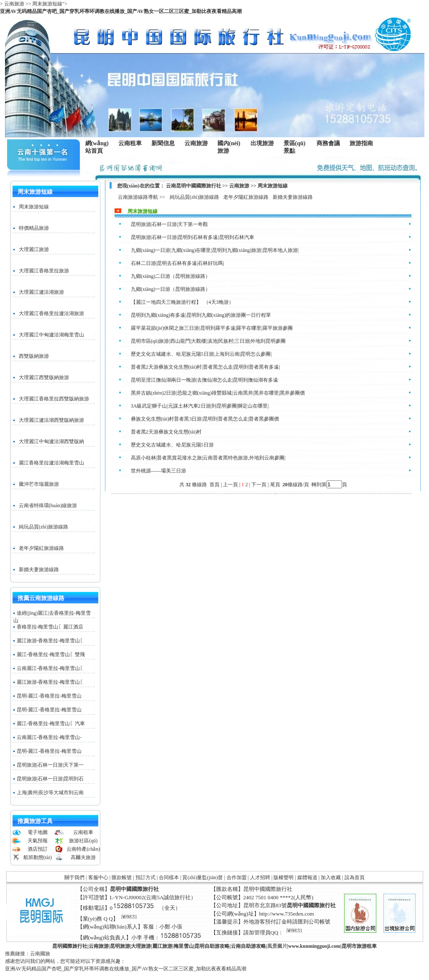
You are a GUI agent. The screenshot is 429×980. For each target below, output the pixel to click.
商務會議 (328, 144)
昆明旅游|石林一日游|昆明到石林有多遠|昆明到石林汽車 (193, 237)
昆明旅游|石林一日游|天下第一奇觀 (170, 224)
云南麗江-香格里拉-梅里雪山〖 (51, 668)
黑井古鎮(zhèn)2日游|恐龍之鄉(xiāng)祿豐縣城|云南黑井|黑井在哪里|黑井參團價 (218, 393)
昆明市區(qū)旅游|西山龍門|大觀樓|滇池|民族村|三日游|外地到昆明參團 (208, 341)
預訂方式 (146, 877)
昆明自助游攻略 (212, 946)
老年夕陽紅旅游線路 (41, 548)
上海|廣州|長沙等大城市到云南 (50, 793)
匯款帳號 (122, 877)
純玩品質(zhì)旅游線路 (44, 527)
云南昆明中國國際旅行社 (194, 186)
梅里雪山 (184, 946)
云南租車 (130, 143)
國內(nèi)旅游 (231, 147)
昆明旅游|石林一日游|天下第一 (50, 765)
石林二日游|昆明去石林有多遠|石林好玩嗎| (177, 263)
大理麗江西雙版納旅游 (44, 377)
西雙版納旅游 (34, 356)
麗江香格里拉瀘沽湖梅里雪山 (51, 463)
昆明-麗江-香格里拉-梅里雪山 (49, 696)
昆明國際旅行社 (70, 946)
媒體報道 (307, 877)
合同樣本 (169, 877)
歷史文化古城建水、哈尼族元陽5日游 (172, 445)
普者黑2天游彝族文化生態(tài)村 (166, 432)
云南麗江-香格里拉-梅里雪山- (49, 737)
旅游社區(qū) (83, 841)
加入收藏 (331, 877)
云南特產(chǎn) (83, 849)
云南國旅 (40, 954)
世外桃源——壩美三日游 (158, 471)
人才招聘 (260, 877)
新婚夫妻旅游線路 (39, 570)
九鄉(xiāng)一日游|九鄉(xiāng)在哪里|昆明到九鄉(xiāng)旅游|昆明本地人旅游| (215, 250)
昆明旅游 (120, 946)
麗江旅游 (162, 946)
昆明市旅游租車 (359, 946)
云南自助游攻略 (248, 946)
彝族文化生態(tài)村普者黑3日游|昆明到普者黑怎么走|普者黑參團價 (205, 419)
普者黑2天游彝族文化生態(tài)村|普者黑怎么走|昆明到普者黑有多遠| (206, 367)
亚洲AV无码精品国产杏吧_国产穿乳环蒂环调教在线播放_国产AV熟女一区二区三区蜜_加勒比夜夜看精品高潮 (121, 11)
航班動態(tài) (38, 857)
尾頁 (276, 485)
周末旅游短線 (34, 207)
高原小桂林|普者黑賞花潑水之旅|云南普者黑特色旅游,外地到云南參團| (208, 458)
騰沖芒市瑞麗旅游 (39, 484)
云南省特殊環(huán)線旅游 (48, 505)
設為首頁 (355, 877)
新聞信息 (165, 144)
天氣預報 (38, 841)
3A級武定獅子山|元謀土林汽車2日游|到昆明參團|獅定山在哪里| (200, 406)
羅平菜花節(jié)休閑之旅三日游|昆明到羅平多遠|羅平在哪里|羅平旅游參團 (212, 328)
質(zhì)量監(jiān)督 (203, 877)
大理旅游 (141, 946)
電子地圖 (38, 832)
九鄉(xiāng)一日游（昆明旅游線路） (171, 289)
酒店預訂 (38, 849)
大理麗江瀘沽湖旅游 (41, 292)
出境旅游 (264, 144)
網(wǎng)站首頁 (97, 147)
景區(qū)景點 (297, 147)
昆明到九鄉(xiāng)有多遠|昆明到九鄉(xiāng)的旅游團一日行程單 (201, 315)
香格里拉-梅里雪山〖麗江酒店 (50, 627)
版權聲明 (283, 877)
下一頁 (259, 485)
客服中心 (98, 877)
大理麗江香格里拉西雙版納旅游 (54, 399)
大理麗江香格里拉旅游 (44, 271)
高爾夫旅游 (83, 857)
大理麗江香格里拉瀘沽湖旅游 (51, 313)
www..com (314, 946)
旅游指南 (363, 144)
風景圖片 (277, 946)
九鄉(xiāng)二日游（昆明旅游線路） (171, 276)
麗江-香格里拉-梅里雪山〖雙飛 (51, 654)
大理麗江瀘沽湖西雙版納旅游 (51, 420)
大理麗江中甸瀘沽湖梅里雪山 (51, 335)
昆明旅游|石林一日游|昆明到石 (50, 779)
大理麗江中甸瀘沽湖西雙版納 (51, 441)
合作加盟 (237, 877)
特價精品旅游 (34, 228)
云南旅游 (198, 144)
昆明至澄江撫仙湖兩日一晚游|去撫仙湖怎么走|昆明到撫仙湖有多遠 (205, 380)
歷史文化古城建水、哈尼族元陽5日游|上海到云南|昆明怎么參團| (201, 354)
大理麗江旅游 (34, 249)
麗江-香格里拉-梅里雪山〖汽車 (51, 723)
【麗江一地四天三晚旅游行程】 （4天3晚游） (182, 302)
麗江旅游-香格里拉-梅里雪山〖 (51, 641)
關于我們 (74, 877)
